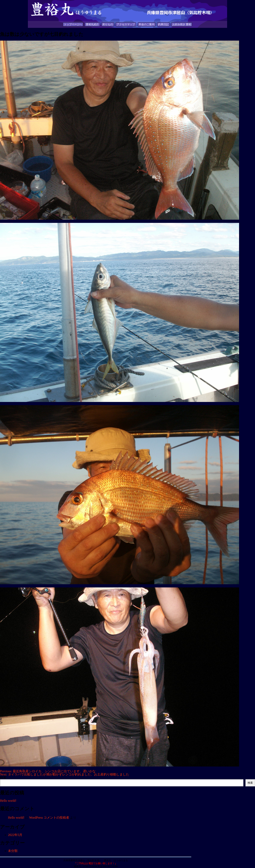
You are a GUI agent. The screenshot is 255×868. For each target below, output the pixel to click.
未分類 (13, 851)
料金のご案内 (147, 24)
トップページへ (73, 24)
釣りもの (108, 24)
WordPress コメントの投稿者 (49, 818)
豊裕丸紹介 (92, 24)
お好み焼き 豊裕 (182, 24)
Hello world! (8, 801)
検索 (3, 778)
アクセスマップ (126, 24)
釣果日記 (163, 24)
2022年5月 (15, 835)
